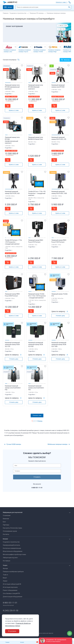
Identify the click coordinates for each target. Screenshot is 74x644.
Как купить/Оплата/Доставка (12, 528)
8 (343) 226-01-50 (11, 611)
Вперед (40, 421)
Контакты (6, 534)
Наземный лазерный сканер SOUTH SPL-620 (12, 192)
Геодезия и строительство (18, 13)
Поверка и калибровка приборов (13, 572)
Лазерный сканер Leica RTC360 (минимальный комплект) (12, 87)
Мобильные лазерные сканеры (58, 444)
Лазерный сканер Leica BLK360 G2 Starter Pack (36, 138)
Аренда (5, 568)
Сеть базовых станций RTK (11, 593)
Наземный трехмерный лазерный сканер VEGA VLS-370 (12, 345)
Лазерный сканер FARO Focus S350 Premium (12, 295)
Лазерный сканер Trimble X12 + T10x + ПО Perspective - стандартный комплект (37, 296)
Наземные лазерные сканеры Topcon (25, 51)
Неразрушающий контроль (11, 545)
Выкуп (5, 578)
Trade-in (5, 575)
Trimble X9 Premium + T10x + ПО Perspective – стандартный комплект (13, 242)
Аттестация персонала (10, 587)
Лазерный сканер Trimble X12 (59, 295)
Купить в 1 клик (14, 110)
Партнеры (6, 525)
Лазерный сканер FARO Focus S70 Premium (36, 241)
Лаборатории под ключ (10, 558)
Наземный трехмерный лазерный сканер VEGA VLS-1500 (59, 345)
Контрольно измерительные (12, 548)
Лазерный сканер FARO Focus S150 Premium (59, 241)
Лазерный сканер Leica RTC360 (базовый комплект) (36, 87)
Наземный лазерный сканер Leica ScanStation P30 (13, 388)
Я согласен (12, 631)
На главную (7, 561)
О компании (7, 515)
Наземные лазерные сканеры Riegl (54, 51)
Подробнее (8, 94)
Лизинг (5, 581)
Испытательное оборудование (13, 551)
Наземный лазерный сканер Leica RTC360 (58, 86)
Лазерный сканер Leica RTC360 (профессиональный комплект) (12, 140)
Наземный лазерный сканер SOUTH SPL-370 (59, 138)
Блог (4, 522)
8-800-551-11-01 (10, 603)
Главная (5, 13)
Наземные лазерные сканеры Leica (10, 51)
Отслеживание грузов (10, 531)
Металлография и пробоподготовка (14, 554)
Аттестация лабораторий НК (12, 584)
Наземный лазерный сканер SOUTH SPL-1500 (59, 192)
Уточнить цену (60, 316)
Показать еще (37, 415)
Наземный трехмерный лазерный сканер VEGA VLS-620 (36, 345)
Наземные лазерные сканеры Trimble (39, 51)
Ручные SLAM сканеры (14, 444)
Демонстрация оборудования (13, 597)
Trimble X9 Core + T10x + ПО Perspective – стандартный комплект (37, 193)
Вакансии (6, 519)
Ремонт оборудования (10, 590)
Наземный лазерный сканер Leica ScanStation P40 (36, 388)
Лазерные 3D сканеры (37, 13)
